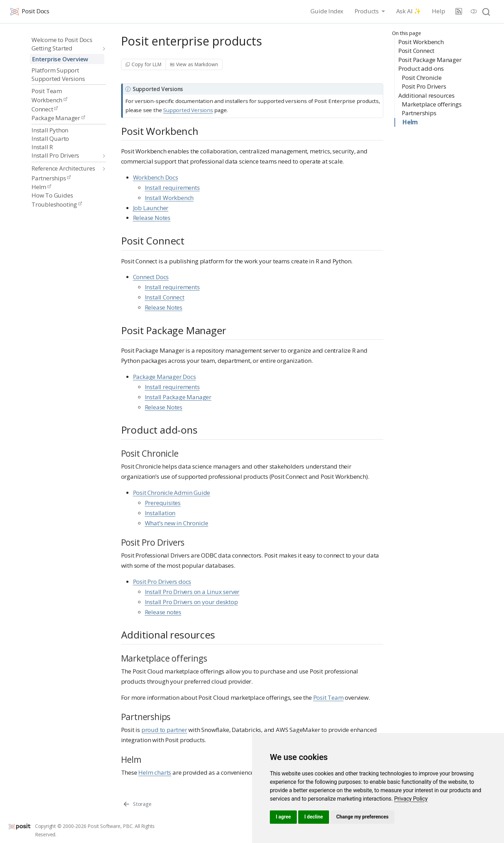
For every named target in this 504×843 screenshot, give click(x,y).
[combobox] (486, 11)
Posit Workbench (421, 42)
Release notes (163, 612)
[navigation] (65, 49)
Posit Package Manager (430, 60)
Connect (45, 109)
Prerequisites (163, 503)
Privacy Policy (411, 799)
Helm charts (155, 772)
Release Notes (152, 218)
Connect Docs (151, 277)
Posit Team (328, 697)
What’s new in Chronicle (177, 523)
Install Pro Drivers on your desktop (191, 602)
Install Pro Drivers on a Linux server (192, 592)
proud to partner (164, 730)
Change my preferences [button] (362, 817)
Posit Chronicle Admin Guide (172, 493)
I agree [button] (283, 817)
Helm (41, 187)
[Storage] (137, 804)
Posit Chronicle (422, 78)
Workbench (49, 100)
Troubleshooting (57, 204)
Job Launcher (151, 208)
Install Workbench (169, 198)
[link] (411, 799)
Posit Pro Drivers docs (162, 582)
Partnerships (51, 178)
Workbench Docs (156, 177)
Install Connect (165, 297)
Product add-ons (421, 68)
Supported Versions (188, 110)
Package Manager (58, 118)
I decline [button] (313, 817)
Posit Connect (416, 51)
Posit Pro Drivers (424, 86)
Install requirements (172, 188)
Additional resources (426, 95)
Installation (160, 513)
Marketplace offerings (432, 104)
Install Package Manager (178, 397)
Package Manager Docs (164, 377)
